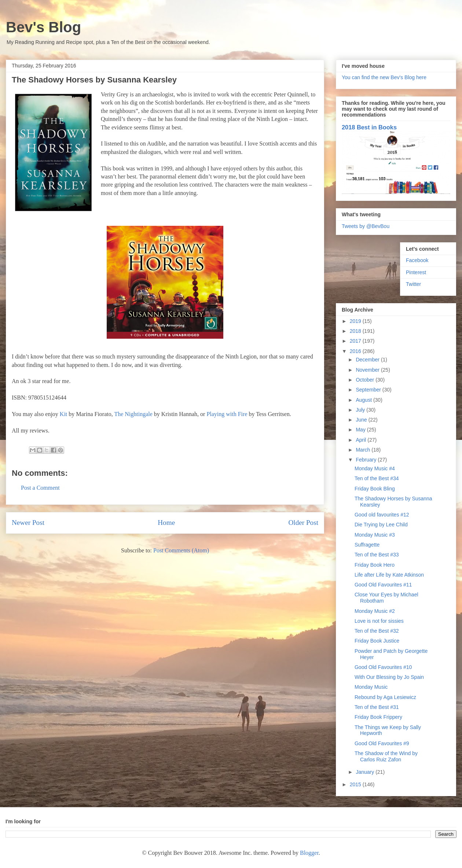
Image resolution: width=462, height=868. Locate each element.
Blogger (309, 853)
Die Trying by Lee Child (381, 525)
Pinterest (416, 272)
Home (166, 523)
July (361, 410)
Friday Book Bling (375, 489)
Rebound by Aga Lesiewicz (385, 697)
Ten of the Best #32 (377, 631)
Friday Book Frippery (378, 717)
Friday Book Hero (375, 565)
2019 (356, 321)
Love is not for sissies (379, 621)
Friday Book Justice (377, 641)
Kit (63, 414)
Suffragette (367, 545)
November (368, 370)
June (362, 420)
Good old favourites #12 (382, 515)
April (362, 440)
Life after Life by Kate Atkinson (389, 575)
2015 (356, 784)
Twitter (413, 284)
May (361, 430)
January (366, 772)
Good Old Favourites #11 (383, 585)
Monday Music (371, 687)
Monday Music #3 (375, 535)
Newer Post (28, 523)
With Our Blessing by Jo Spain (389, 677)
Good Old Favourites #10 (383, 667)
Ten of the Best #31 (377, 707)
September (369, 390)
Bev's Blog (43, 27)
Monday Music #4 (375, 468)
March (364, 450)
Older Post (303, 523)
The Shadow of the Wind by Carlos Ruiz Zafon (386, 756)
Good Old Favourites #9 (382, 743)
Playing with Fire (227, 414)
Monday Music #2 (375, 611)
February (367, 460)
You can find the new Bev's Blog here (384, 77)
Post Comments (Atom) (181, 550)
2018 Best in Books (369, 127)
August (364, 400)
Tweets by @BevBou (366, 226)
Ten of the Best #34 (377, 478)
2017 (356, 341)
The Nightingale (133, 414)
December (368, 360)
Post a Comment (40, 488)
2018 (356, 331)
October (366, 380)
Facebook (417, 260)
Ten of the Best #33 (377, 555)
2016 (356, 351)
